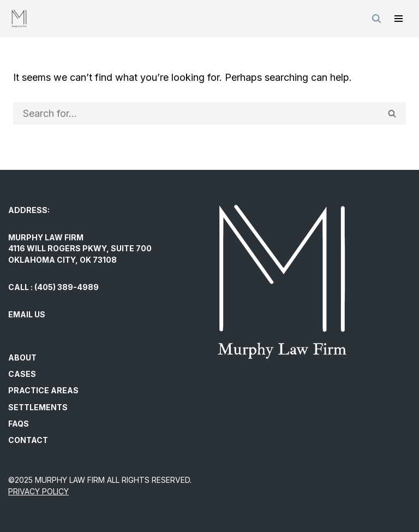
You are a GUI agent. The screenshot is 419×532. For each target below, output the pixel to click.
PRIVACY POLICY (38, 491)
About (22, 357)
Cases (22, 374)
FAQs (19, 424)
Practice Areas (43, 390)
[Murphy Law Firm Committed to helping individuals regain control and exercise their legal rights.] (19, 19)
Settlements (38, 407)
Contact (28, 440)
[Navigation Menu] (399, 19)
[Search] (376, 19)
